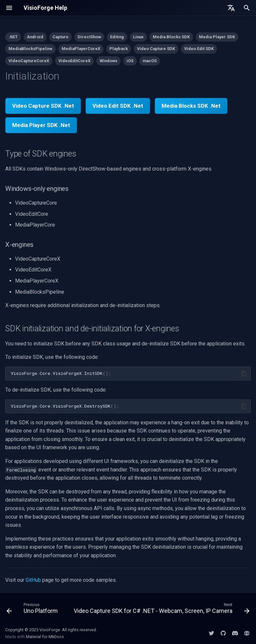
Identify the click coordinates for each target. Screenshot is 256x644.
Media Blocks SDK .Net (191, 106)
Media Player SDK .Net (41, 125)
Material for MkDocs (45, 637)
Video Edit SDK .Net (118, 106)
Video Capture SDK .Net (43, 106)
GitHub (33, 580)
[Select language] (231, 8)
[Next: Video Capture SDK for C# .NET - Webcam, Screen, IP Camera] (161, 610)
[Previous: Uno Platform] (33, 610)
